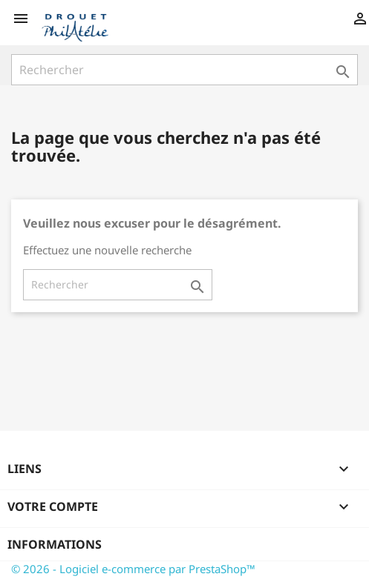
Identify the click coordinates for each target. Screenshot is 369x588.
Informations (55, 544)
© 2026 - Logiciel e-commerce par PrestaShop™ (133, 569)
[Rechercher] (184, 70)
